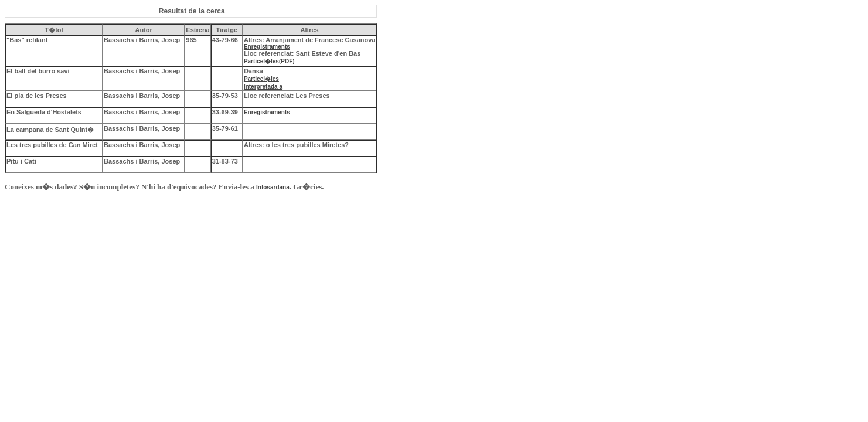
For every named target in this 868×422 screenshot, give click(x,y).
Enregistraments (267, 47)
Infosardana (273, 187)
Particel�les (261, 79)
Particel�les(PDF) (269, 61)
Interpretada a (263, 86)
